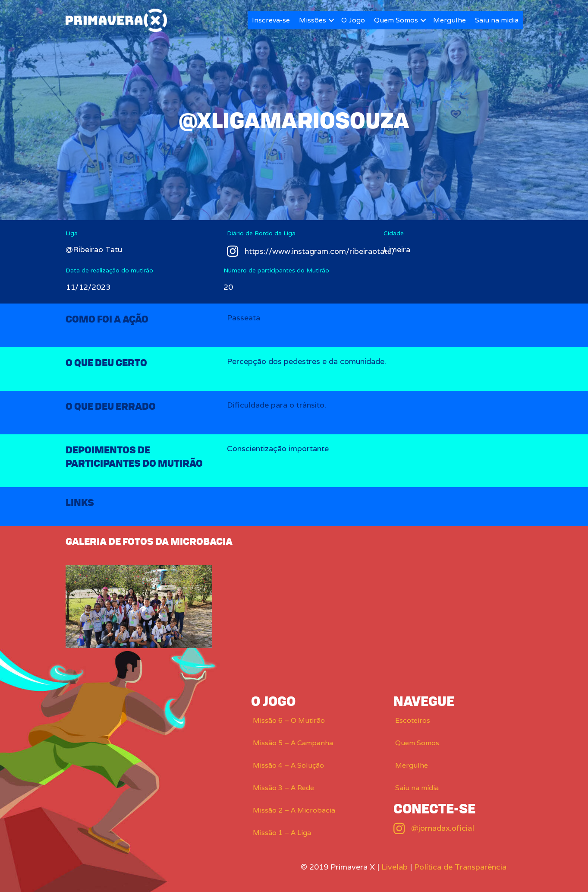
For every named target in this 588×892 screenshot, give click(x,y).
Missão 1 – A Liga (282, 833)
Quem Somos (396, 20)
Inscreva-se (271, 20)
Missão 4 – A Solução (288, 765)
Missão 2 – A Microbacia (294, 810)
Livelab (395, 867)
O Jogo (353, 20)
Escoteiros (413, 720)
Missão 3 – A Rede (283, 788)
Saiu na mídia (497, 20)
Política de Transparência (460, 867)
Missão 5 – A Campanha (293, 743)
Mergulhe (450, 20)
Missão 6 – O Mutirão (289, 720)
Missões (313, 20)
